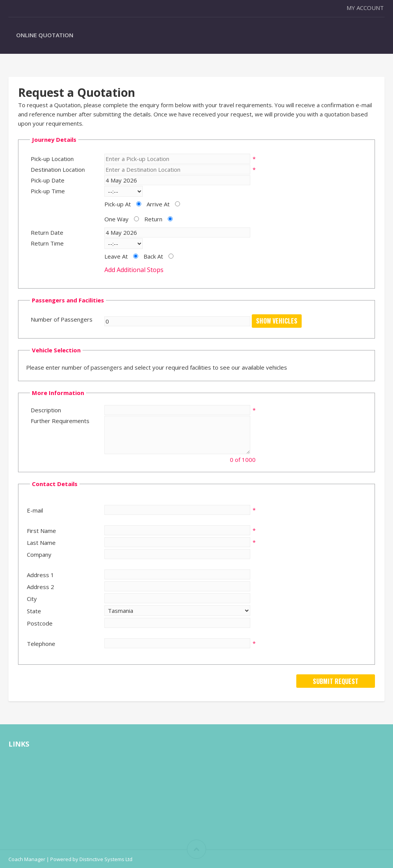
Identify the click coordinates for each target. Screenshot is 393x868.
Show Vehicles (277, 321)
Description (46, 410)
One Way (116, 219)
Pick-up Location (52, 159)
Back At (153, 256)
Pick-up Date (48, 180)
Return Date (47, 232)
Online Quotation (45, 35)
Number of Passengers (62, 319)
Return (153, 219)
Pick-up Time (48, 191)
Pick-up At (118, 204)
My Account (365, 8)
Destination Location (58, 169)
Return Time (47, 243)
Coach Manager (27, 859)
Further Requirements (60, 421)
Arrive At (158, 204)
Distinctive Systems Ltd (106, 859)
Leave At (116, 256)
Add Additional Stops (134, 270)
